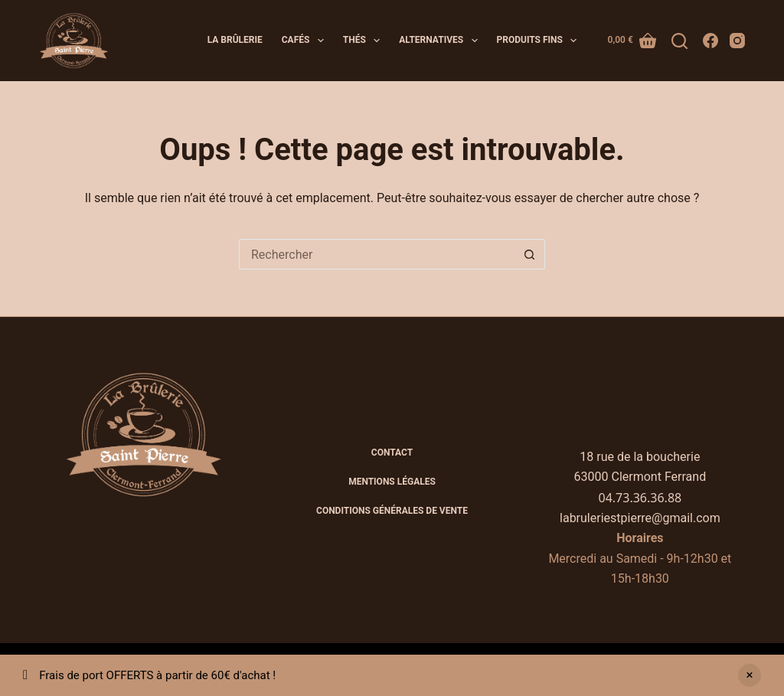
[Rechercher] (679, 41)
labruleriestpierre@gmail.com (640, 518)
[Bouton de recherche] (530, 254)
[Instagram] (737, 41)
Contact (392, 453)
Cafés (306, 41)
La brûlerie (235, 40)
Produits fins (540, 41)
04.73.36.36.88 (640, 498)
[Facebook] (710, 41)
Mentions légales (392, 482)
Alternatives (441, 41)
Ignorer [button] (750, 675)
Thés (364, 41)
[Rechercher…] (377, 254)
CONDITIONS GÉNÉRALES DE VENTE (392, 511)
